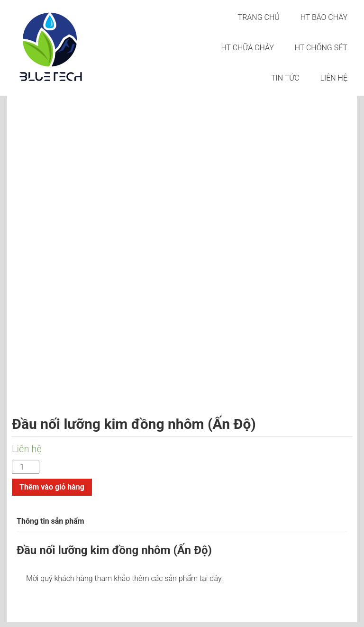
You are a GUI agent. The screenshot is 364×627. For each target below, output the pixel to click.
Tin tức (285, 78)
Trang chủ (259, 17)
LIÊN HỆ (334, 78)
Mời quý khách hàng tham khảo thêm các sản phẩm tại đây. (125, 578)
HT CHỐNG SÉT (321, 48)
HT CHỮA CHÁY (247, 48)
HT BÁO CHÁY (324, 17)
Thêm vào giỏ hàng (52, 487)
